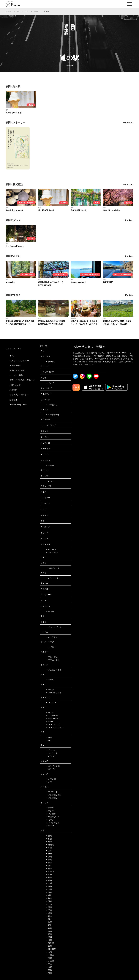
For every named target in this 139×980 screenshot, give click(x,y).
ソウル (50, 680)
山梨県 (50, 961)
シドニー (51, 647)
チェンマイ (52, 750)
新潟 (49, 934)
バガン (50, 481)
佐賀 (49, 839)
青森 (49, 892)
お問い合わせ (15, 385)
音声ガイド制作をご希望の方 (22, 380)
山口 (49, 848)
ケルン (50, 690)
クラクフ (51, 362)
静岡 (36, 11)
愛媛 (49, 907)
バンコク (51, 756)
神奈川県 (51, 949)
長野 (49, 940)
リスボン (51, 703)
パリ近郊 (51, 779)
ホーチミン (52, 637)
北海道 (50, 955)
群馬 (49, 946)
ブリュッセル (53, 660)
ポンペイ (51, 811)
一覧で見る (128, 123)
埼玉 (49, 877)
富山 (49, 866)
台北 (49, 740)
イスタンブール (54, 627)
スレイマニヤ (53, 568)
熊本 (49, 869)
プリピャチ (52, 405)
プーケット (52, 753)
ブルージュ (52, 657)
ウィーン (51, 549)
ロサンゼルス (53, 718)
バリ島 (50, 465)
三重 (49, 964)
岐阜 (49, 880)
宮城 (49, 889)
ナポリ (50, 808)
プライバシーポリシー (19, 395)
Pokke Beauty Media (18, 405)
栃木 (49, 916)
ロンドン (51, 769)
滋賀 (49, 886)
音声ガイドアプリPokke (20, 361)
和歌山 (50, 871)
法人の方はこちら (17, 370)
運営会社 (13, 400)
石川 (49, 925)
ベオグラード (53, 415)
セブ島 (50, 611)
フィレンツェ (53, 823)
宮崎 (49, 857)
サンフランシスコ (55, 727)
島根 (49, 970)
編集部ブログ (15, 365)
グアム (50, 712)
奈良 (49, 931)
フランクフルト (54, 693)
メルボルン (52, 552)
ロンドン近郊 (53, 766)
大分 (49, 904)
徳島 (49, 836)
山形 (49, 874)
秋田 (49, 854)
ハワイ (50, 721)
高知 (49, 851)
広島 (49, 928)
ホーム (9, 11)
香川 (49, 895)
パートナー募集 (16, 375)
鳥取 (49, 842)
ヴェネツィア (53, 817)
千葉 (49, 910)
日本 (27, 11)
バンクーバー (53, 578)
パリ (49, 782)
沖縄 (49, 901)
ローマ (50, 826)
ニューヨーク (53, 715)
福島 (49, 860)
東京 (49, 973)
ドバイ (50, 383)
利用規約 (13, 390)
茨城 (49, 937)
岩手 (49, 883)
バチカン (51, 814)
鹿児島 (50, 845)
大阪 (49, 952)
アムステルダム (54, 670)
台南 (49, 737)
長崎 (49, 967)
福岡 (49, 898)
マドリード (52, 792)
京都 (49, 958)
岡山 (49, 919)
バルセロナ (52, 798)
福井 (49, 863)
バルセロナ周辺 (54, 795)
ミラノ (50, 820)
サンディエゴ (53, 724)
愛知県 (50, 943)
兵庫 (49, 913)
